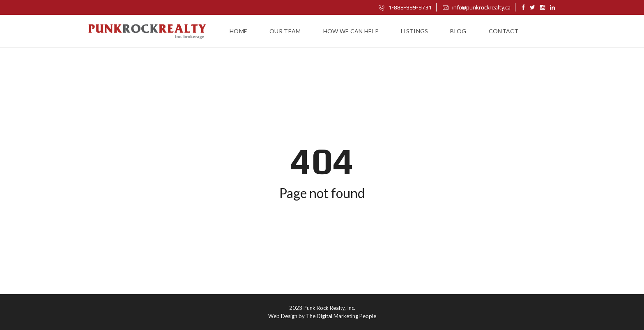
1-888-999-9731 (405, 7)
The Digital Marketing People (341, 316)
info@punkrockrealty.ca (477, 7)
